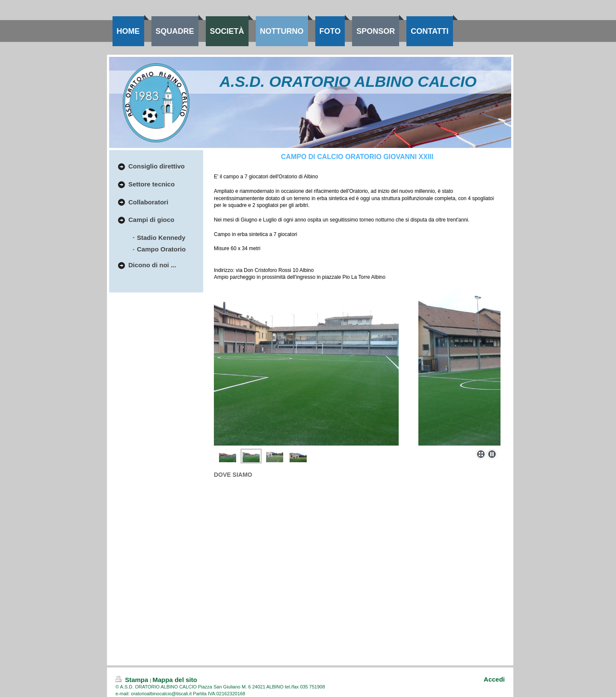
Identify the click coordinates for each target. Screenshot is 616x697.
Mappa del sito (175, 680)
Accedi (494, 679)
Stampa (133, 680)
